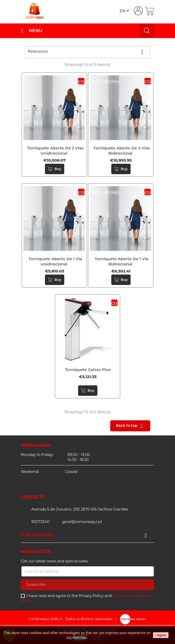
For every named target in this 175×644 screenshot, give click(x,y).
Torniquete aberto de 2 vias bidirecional (121, 151)
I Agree (161, 635)
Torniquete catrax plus (88, 370)
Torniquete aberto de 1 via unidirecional (55, 261)
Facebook (26, 485)
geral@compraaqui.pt (82, 522)
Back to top (130, 426)
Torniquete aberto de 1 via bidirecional (122, 261)
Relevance (87, 52)
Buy (54, 169)
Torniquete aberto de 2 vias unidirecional (55, 151)
